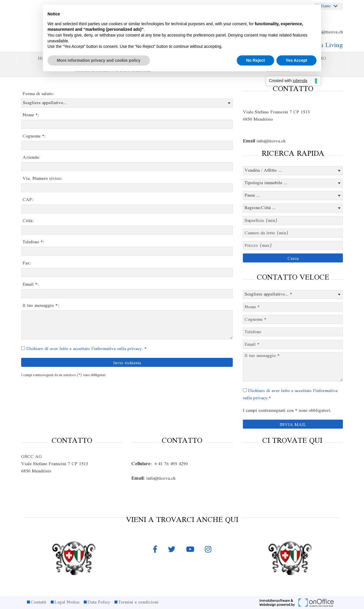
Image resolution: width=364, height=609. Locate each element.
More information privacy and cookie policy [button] (99, 60)
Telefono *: (34, 242)
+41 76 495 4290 (160, 464)
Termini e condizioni (138, 602)
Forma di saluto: (39, 94)
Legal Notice (67, 602)
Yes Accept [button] (296, 60)
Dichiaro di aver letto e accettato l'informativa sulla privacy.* (290, 395)
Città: (28, 221)
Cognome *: (34, 136)
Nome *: (31, 115)
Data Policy (99, 602)
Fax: (27, 263)
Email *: (31, 284)
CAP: (28, 200)
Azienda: (31, 157)
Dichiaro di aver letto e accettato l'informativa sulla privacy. (85, 349)
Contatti (39, 602)
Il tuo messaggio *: (41, 306)
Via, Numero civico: (43, 179)
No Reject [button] (255, 60)
